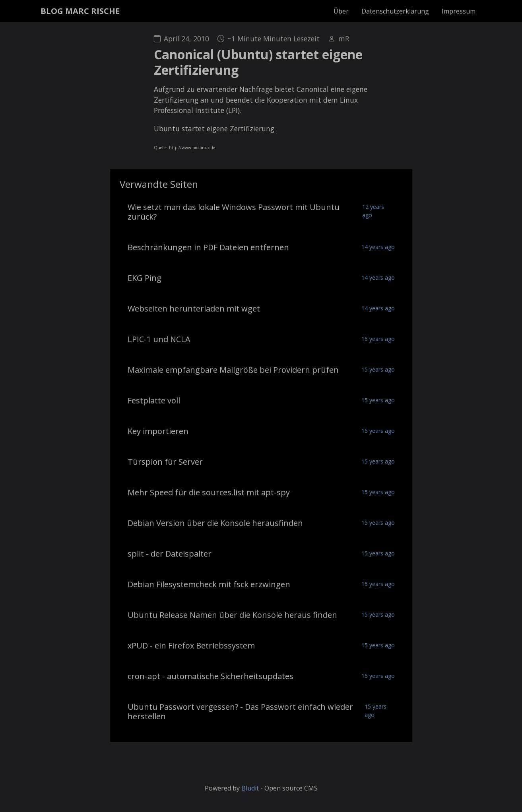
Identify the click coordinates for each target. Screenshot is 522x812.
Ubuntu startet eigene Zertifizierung (214, 129)
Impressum (459, 11)
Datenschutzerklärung (395, 11)
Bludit (250, 788)
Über (341, 11)
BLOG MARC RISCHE (80, 11)
